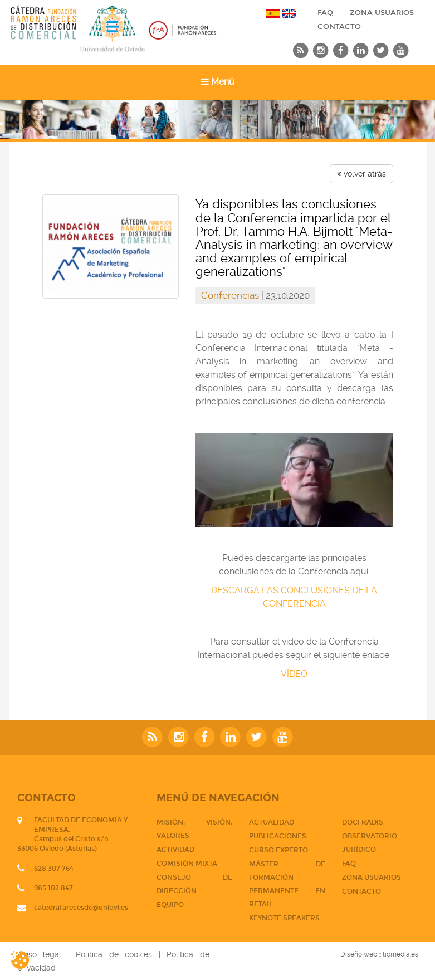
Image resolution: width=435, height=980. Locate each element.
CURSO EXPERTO (278, 850)
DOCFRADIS (363, 822)
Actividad (175, 850)
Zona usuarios (382, 13)
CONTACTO (339, 27)
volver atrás (361, 174)
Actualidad (272, 822)
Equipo (170, 905)
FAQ (325, 13)
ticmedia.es (400, 954)
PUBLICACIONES (278, 836)
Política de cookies (114, 954)
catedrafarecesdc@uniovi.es (81, 908)
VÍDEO (294, 674)
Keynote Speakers (284, 918)
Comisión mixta (187, 864)
